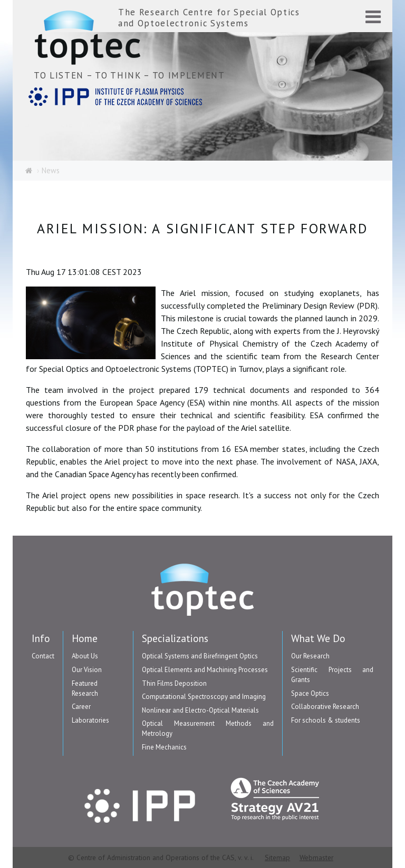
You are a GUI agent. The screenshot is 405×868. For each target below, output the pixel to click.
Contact (43, 656)
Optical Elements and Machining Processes (205, 670)
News (51, 170)
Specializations (175, 638)
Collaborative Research (325, 707)
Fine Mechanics (164, 747)
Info (41, 638)
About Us (85, 656)
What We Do (318, 638)
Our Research (310, 656)
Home (85, 638)
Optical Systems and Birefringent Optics (200, 656)
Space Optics (310, 693)
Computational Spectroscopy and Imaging (204, 697)
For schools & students (326, 720)
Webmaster (316, 857)
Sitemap (277, 857)
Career (81, 707)
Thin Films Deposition (174, 683)
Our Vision (87, 670)
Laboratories (90, 720)
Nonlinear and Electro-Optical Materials (200, 710)
